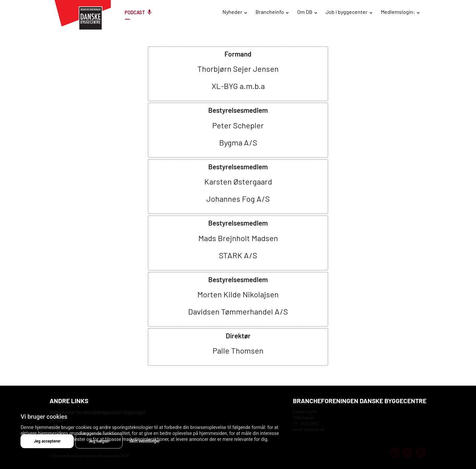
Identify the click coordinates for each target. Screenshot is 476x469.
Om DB (305, 12)
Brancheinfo (270, 12)
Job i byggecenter (347, 12)
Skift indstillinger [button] (144, 441)
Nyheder (232, 12)
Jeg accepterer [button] (47, 441)
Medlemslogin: (398, 12)
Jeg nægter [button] (99, 441)
